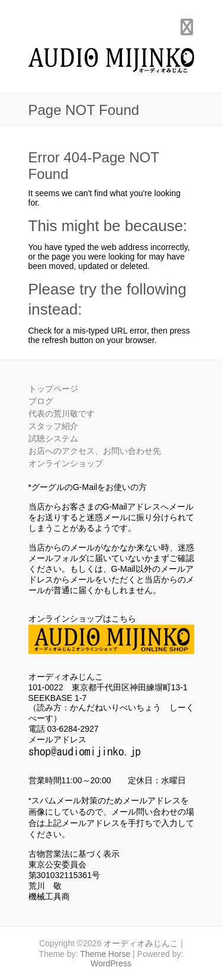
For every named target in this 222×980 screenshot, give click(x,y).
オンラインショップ (66, 463)
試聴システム (53, 438)
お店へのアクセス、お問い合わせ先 (95, 451)
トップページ (53, 389)
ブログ (41, 401)
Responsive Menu (187, 27)
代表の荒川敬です (62, 414)
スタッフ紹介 (53, 426)
